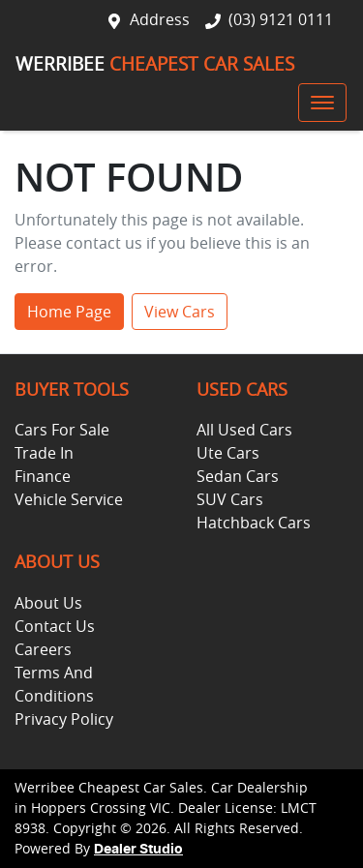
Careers (43, 649)
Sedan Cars (238, 476)
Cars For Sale (62, 430)
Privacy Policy (64, 719)
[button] (322, 103)
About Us (48, 603)
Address (160, 19)
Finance (43, 476)
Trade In (44, 453)
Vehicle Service (69, 499)
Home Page (69, 312)
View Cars (180, 312)
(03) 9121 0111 (281, 19)
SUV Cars (230, 499)
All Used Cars (244, 430)
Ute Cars (228, 453)
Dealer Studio (138, 850)
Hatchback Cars (254, 523)
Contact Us (55, 626)
